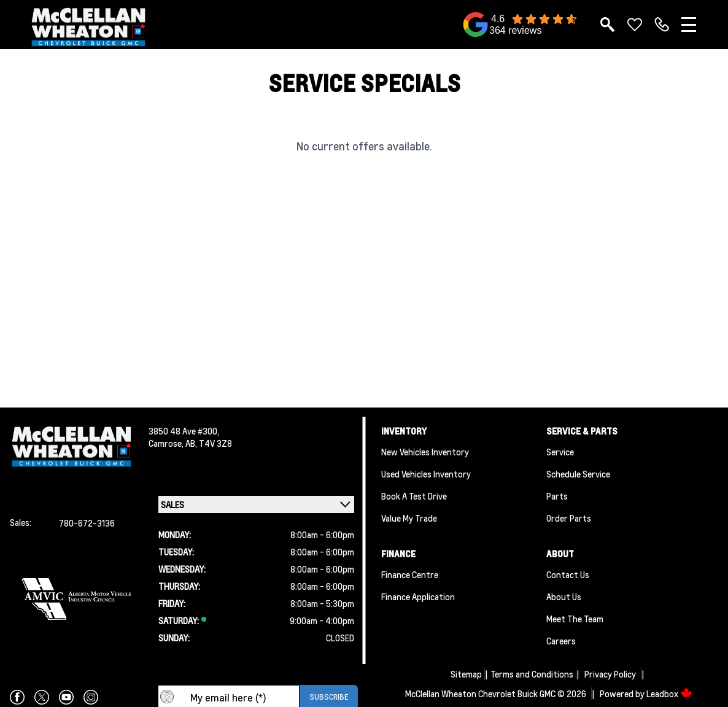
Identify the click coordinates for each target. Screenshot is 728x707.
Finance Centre (410, 574)
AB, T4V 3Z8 (209, 443)
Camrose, (167, 443)
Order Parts (569, 518)
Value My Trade (409, 518)
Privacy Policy (610, 674)
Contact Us (568, 574)
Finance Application (418, 597)
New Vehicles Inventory (425, 452)
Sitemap (466, 674)
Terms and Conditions (532, 674)
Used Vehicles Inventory (426, 474)
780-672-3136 (87, 523)
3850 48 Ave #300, (184, 431)
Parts (557, 496)
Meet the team (575, 619)
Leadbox (669, 693)
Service (560, 452)
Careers (561, 641)
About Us (564, 597)
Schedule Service (578, 474)
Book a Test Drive (414, 496)
